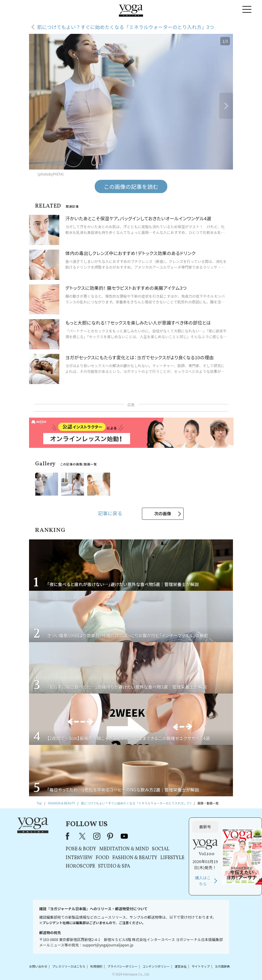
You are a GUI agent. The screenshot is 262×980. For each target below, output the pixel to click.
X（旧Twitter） (83, 836)
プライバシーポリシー (123, 966)
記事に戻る (110, 513)
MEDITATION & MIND (124, 849)
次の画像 (163, 513)
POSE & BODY (81, 849)
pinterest (110, 836)
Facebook (69, 836)
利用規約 (96, 966)
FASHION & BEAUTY (135, 858)
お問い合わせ (38, 966)
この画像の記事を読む (131, 186)
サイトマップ (201, 966)
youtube (124, 836)
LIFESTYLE (172, 858)
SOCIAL (161, 849)
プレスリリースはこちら (69, 966)
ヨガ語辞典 (222, 966)
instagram (97, 836)
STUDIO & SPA (114, 866)
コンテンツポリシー (156, 966)
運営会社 (181, 966)
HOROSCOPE (80, 866)
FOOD (102, 858)
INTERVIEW (79, 858)
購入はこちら (203, 881)
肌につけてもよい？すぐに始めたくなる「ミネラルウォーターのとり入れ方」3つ (126, 27)
